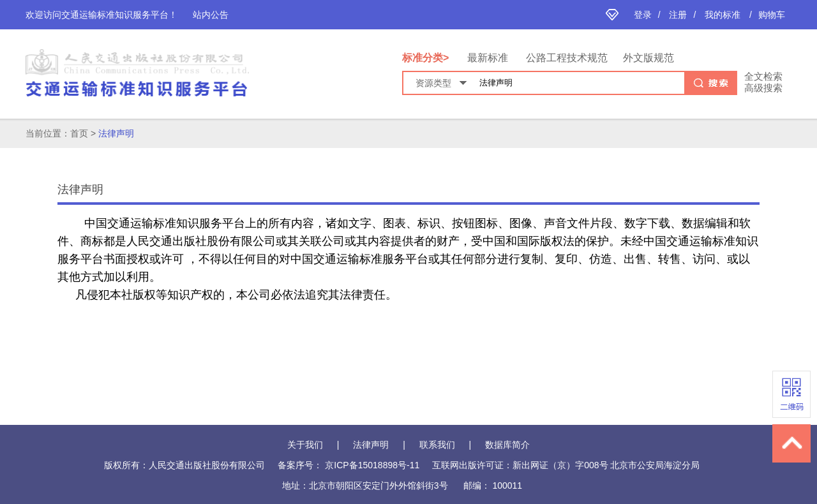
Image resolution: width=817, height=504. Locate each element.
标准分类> (427, 58)
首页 (79, 133)
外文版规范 (648, 58)
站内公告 (211, 15)
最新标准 (488, 58)
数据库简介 (507, 445)
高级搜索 (763, 88)
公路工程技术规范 (567, 58)
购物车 (772, 15)
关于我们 (305, 445)
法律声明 (116, 133)
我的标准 (723, 15)
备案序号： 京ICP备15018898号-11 (349, 465)
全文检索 (763, 76)
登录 (643, 15)
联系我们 (437, 445)
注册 (678, 15)
